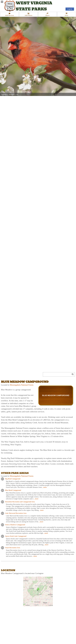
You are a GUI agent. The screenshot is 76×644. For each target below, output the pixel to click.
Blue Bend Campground (13, 490)
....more (44, 487)
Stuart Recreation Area (13, 548)
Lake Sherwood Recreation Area (16, 513)
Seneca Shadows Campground (15, 525)
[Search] (58, 374)
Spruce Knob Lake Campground (16, 536)
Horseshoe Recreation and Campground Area (20, 502)
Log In (70, 9)
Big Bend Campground (13, 479)
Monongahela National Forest (22, 385)
